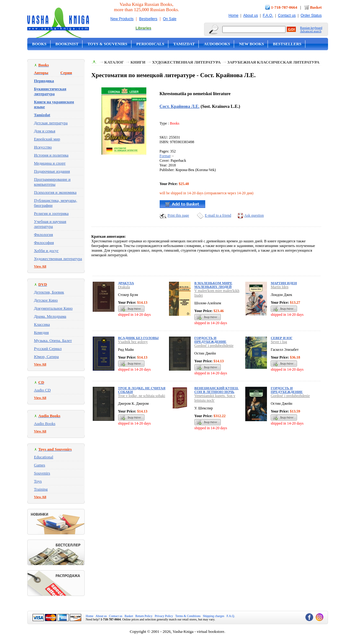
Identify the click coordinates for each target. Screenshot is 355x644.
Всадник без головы (138, 338)
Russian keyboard (311, 28)
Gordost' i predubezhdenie (214, 346)
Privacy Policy (164, 616)
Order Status (311, 15)
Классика (42, 324)
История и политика (51, 155)
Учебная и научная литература (50, 224)
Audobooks (217, 44)
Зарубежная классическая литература (273, 62)
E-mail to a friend (218, 215)
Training (41, 489)
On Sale (170, 19)
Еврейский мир (47, 139)
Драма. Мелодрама (50, 316)
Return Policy (144, 616)
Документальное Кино (53, 308)
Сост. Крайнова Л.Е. (180, 106)
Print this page (178, 215)
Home (233, 15)
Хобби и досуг (47, 251)
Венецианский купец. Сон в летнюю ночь (217, 390)
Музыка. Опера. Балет (53, 340)
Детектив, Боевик (49, 292)
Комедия (42, 332)
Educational (44, 457)
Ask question (254, 215)
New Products (122, 19)
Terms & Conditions (188, 616)
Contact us (287, 15)
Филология (44, 234)
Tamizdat (184, 44)
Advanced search (311, 31)
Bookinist (67, 44)
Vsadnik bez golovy (133, 342)
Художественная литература (58, 259)
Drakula (124, 287)
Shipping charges (213, 616)
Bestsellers (148, 19)
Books (39, 44)
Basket (316, 7)
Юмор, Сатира (47, 357)
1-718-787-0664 (284, 7)
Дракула (126, 283)
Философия (44, 243)
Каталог (114, 62)
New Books (251, 44)
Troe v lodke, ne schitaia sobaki (142, 396)
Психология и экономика (55, 192)
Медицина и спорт (50, 163)
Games (40, 465)
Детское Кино (46, 300)
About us (251, 15)
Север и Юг (282, 338)
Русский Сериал (48, 348)
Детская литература (51, 123)
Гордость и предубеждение (210, 340)
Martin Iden (280, 287)
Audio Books (45, 423)
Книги (138, 62)
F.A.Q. (268, 15)
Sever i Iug (279, 342)
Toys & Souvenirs (107, 44)
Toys (38, 481)
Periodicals (150, 44)
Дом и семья (45, 131)
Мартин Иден (284, 283)
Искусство (43, 147)
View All (40, 266)
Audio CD (42, 390)
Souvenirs (42, 473)
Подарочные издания (52, 171)
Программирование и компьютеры (52, 182)
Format (165, 156)
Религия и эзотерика (51, 213)
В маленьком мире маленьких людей (213, 285)
